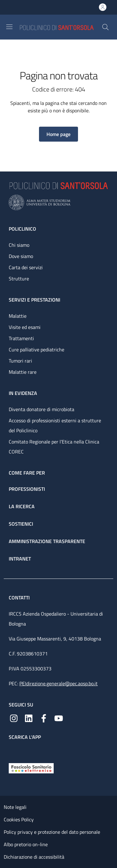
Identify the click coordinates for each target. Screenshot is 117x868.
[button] (105, 27)
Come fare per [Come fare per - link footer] (27, 473)
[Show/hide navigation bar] (9, 27)
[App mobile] (14, 750)
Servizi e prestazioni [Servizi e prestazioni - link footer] (34, 300)
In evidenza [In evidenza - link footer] (23, 393)
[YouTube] (59, 718)
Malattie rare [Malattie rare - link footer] (23, 372)
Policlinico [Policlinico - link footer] (22, 229)
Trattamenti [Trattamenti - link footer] (21, 338)
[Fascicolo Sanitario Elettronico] (31, 767)
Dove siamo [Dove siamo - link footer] (21, 256)
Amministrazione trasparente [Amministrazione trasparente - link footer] (47, 541)
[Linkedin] (29, 718)
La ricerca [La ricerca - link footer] (22, 506)
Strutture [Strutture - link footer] (19, 279)
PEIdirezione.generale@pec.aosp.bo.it (58, 683)
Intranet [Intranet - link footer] (20, 559)
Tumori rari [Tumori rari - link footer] (20, 361)
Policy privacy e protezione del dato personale (52, 832)
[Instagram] (14, 718)
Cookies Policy (19, 819)
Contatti (20, 598)
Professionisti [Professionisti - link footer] (27, 489)
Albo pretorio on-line (26, 844)
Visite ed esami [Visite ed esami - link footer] (25, 327)
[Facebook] (44, 718)
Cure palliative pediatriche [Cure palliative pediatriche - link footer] (37, 350)
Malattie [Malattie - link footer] (18, 316)
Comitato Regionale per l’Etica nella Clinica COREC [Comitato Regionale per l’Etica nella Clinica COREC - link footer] (54, 447)
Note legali (15, 807)
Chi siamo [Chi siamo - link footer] (19, 245)
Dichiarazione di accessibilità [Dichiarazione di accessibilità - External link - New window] (34, 857)
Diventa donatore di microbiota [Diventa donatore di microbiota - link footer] (41, 409)
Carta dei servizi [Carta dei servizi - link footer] (26, 267)
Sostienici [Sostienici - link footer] (21, 524)
